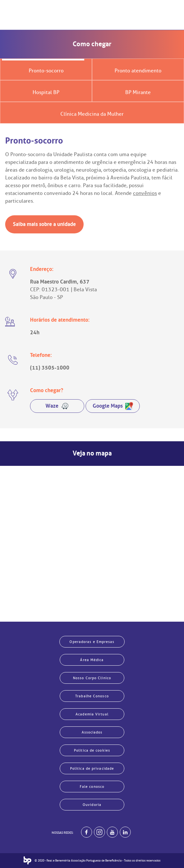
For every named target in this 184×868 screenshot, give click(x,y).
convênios (145, 193)
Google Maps (113, 406)
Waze (57, 406)
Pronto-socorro (46, 71)
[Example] (99, 832)
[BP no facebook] (87, 832)
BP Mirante (138, 92)
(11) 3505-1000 (50, 368)
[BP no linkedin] (125, 832)
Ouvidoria (92, 805)
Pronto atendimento (138, 71)
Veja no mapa (92, 453)
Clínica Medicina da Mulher (92, 114)
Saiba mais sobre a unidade (44, 224)
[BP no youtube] (112, 832)
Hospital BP (46, 92)
